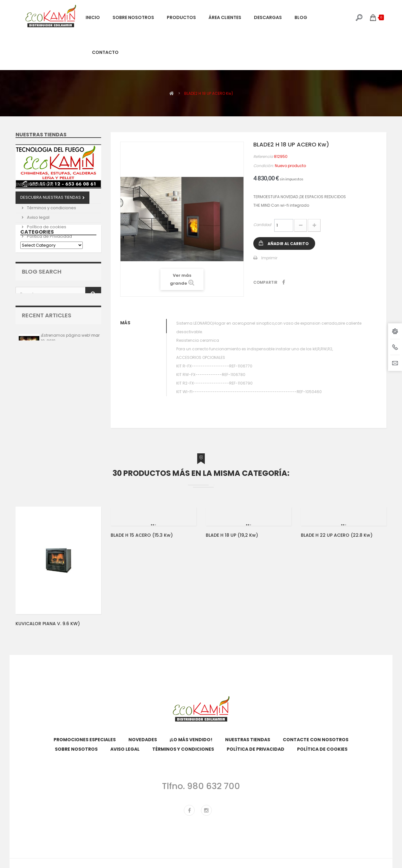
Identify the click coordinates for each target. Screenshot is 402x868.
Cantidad (262, 225)
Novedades (143, 740)
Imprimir (269, 258)
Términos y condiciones (51, 237)
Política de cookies (46, 256)
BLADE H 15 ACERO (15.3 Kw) (142, 535)
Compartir (284, 282)
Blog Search (42, 328)
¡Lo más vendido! (191, 740)
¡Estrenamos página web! (66, 396)
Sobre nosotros (42, 227)
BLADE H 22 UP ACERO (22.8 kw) (337, 535)
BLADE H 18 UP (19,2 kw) (232, 535)
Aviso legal (38, 246)
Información (35, 216)
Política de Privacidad (49, 265)
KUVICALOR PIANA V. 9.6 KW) (48, 624)
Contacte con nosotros (316, 740)
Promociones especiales (85, 740)
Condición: (264, 166)
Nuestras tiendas (41, 135)
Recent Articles (47, 376)
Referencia (263, 156)
